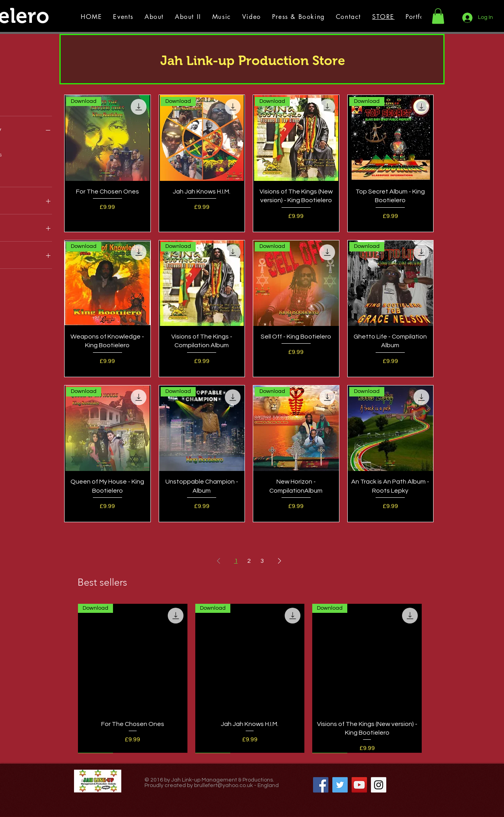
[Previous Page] (219, 561)
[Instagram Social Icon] (379, 785)
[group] (250, 678)
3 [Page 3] (262, 561)
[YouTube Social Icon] (359, 785)
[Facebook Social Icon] (321, 785)
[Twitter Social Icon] (340, 785)
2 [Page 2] (249, 561)
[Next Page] (280, 561)
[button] (438, 16)
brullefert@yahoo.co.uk (223, 785)
